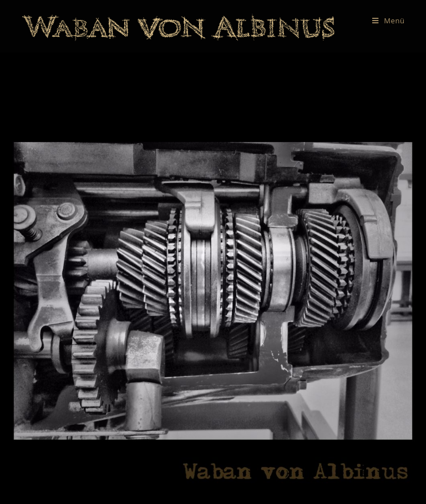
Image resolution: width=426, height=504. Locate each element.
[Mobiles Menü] (389, 21)
